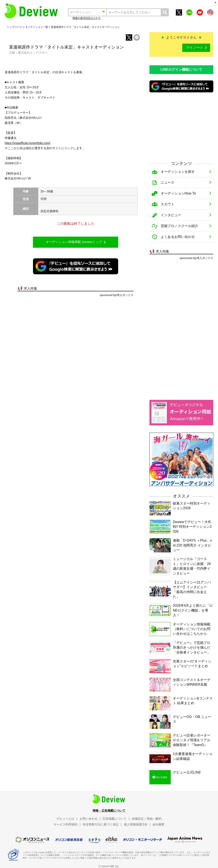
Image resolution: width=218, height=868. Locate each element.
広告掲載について (115, 819)
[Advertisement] (181, 126)
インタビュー (171, 215)
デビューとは (65, 819)
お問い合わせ (89, 819)
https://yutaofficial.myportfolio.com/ (28, 143)
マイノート (195, 48)
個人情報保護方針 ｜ (138, 824)
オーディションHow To (178, 193)
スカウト (168, 204)
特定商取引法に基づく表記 (101, 824)
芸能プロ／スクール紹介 (179, 226)
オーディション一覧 (37, 27)
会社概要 (158, 824)
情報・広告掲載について (109, 811)
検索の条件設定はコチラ (87, 18)
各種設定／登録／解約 (147, 819)
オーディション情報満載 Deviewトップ (74, 242)
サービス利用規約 (66, 824)
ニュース (168, 182)
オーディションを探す (178, 172)
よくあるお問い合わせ (178, 237)
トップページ (14, 27)
